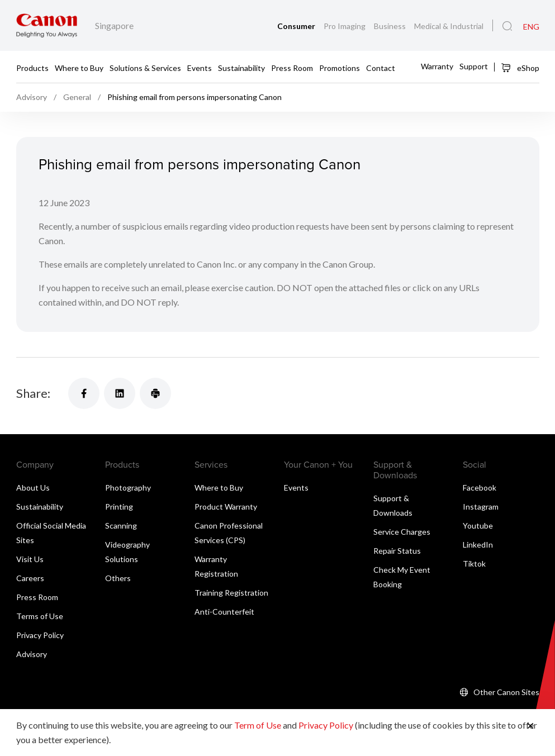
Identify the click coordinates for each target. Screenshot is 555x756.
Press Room (292, 67)
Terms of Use (40, 616)
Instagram (481, 507)
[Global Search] (507, 26)
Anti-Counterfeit (224, 612)
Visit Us (30, 559)
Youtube (478, 526)
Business (391, 26)
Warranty (437, 66)
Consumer (297, 26)
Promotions (340, 67)
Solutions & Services (145, 67)
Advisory (32, 654)
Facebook (480, 488)
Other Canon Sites (506, 692)
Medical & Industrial (449, 26)
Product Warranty (226, 507)
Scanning (121, 526)
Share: (33, 393)
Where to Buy (79, 67)
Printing (119, 507)
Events (200, 67)
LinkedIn (478, 545)
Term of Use (258, 725)
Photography (128, 488)
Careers (30, 578)
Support (474, 66)
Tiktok (474, 564)
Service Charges (402, 532)
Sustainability (241, 67)
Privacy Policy (40, 635)
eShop (520, 68)
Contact (381, 67)
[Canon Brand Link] (47, 25)
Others (118, 578)
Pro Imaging (345, 26)
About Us (33, 488)
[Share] (84, 393)
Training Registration (231, 593)
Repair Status (397, 551)
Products (32, 67)
